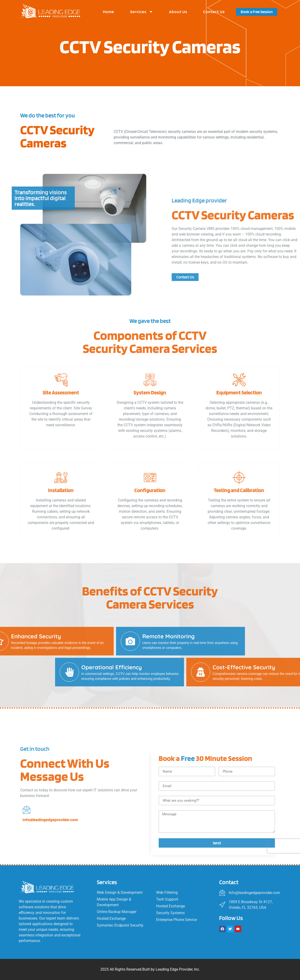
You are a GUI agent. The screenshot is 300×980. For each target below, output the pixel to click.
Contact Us (214, 12)
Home (109, 12)
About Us (178, 12)
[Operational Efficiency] (263, 672)
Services (142, 12)
